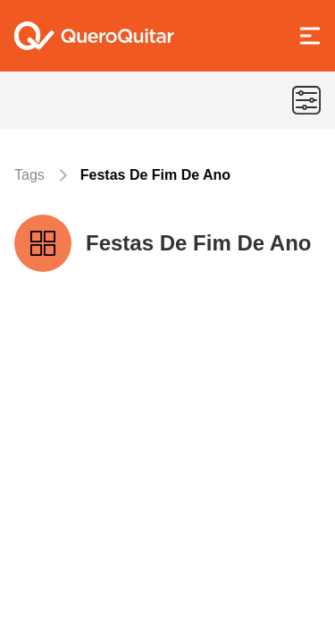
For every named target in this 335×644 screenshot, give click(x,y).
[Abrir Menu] (310, 36)
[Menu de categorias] (306, 100)
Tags (29, 175)
